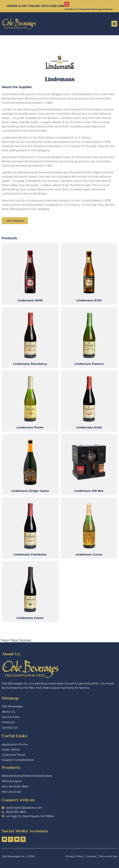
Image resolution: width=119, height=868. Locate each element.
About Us (8, 712)
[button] (114, 24)
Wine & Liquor (12, 781)
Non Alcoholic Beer (15, 786)
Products (8, 722)
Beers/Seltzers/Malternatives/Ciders (27, 776)
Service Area (10, 717)
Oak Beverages (12, 706)
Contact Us (10, 728)
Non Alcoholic (12, 792)
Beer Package (21, 640)
